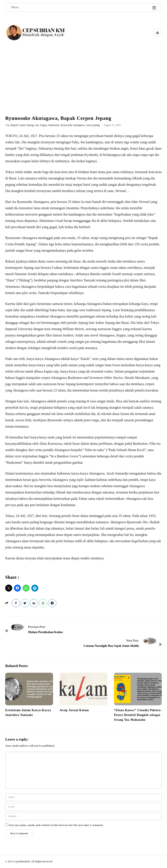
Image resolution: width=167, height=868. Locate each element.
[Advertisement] (83, 74)
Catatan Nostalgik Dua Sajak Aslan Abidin (111, 646)
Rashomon (54, 125)
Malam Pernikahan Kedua (45, 632)
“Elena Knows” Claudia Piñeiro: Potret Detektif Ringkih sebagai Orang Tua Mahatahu (138, 715)
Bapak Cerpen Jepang (22, 125)
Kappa (44, 125)
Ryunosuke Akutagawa (73, 125)
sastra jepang (93, 125)
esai (37, 125)
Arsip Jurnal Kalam (74, 710)
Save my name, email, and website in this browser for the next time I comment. (56, 825)
